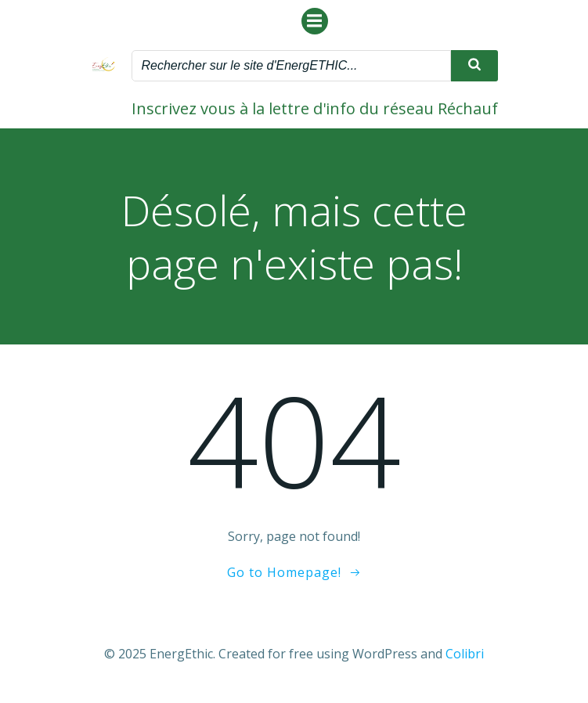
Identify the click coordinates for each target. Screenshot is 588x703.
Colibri (465, 654)
